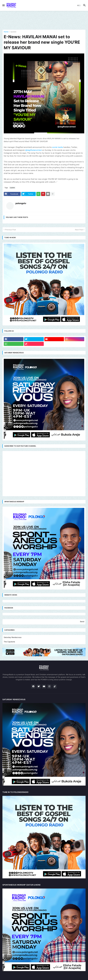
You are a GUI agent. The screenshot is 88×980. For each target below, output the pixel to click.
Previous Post (11, 230)
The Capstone (9, 642)
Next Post (79, 230)
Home (6, 32)
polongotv (21, 203)
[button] (3, 5)
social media (57, 147)
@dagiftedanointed (33, 150)
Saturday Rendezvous (13, 637)
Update (13, 32)
